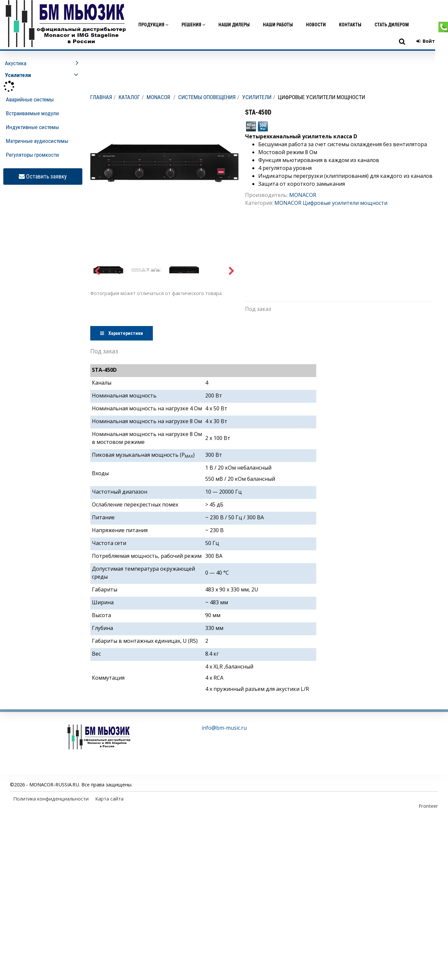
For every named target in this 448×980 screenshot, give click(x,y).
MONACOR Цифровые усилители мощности (331, 203)
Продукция (153, 25)
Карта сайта (109, 799)
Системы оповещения (207, 97)
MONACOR (158, 97)
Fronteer (428, 806)
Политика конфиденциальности (51, 799)
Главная (101, 97)
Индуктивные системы (32, 127)
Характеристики (122, 333)
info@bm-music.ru (224, 728)
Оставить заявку (43, 177)
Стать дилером (392, 25)
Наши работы (278, 25)
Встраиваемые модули (32, 113)
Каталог (129, 97)
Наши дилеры (234, 25)
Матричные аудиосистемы (37, 141)
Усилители (257, 97)
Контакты (350, 25)
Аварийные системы (30, 99)
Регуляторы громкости (32, 155)
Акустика (16, 63)
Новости (316, 25)
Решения (193, 25)
